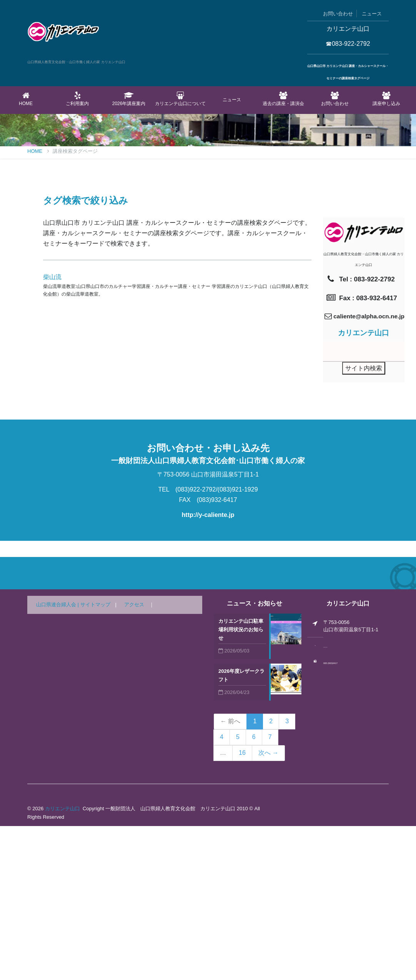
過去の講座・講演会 (283, 99)
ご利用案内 (77, 99)
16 (242, 907)
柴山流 (52, 431)
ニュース (372, 14)
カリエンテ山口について (180, 99)
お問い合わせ (338, 14)
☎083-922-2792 (348, 44)
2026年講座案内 (129, 99)
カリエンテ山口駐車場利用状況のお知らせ (241, 783)
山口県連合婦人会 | (58, 758)
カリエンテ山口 (62, 962)
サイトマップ (95, 758)
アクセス (134, 758)
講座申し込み (386, 99)
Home (26, 99)
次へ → (268, 907)
